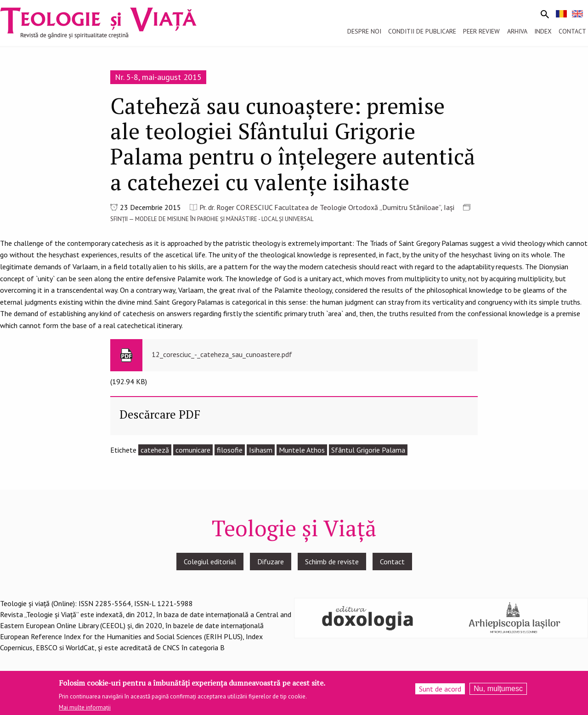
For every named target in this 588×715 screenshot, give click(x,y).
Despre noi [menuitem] (364, 31)
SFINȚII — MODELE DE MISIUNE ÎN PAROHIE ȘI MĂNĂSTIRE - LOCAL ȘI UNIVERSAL (212, 219)
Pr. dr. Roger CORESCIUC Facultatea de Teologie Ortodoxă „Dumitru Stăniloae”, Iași (327, 207)
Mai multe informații (85, 707)
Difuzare (271, 562)
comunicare (193, 450)
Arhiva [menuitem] (517, 31)
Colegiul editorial (210, 562)
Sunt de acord (440, 689)
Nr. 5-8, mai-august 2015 (158, 77)
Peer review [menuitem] (481, 31)
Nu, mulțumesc (498, 689)
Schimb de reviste (332, 562)
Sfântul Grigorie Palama (368, 450)
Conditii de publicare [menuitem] (422, 31)
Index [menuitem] (543, 31)
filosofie (230, 450)
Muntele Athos (302, 450)
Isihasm (261, 450)
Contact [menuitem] (572, 31)
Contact (392, 562)
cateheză (155, 450)
